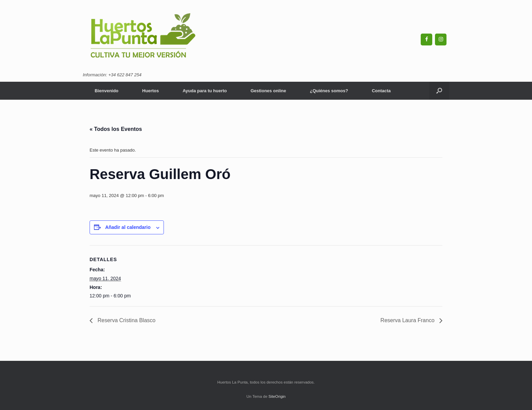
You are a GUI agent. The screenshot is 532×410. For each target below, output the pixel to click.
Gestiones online (268, 91)
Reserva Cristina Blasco (126, 320)
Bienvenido (107, 91)
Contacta (381, 91)
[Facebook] (426, 40)
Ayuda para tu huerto (205, 91)
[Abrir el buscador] (439, 91)
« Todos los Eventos (116, 129)
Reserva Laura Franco (408, 320)
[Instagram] (441, 40)
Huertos (150, 91)
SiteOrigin (277, 396)
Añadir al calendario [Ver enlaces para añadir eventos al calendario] (128, 227)
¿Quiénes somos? (329, 91)
